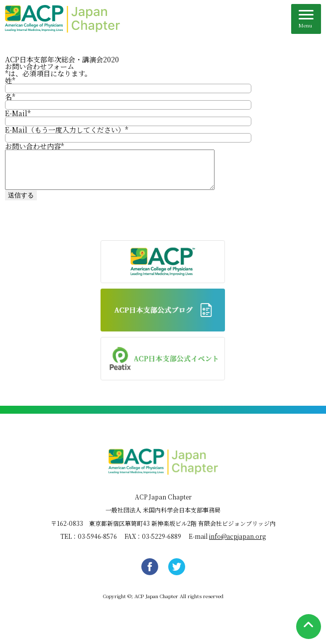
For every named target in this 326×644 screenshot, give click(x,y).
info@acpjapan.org (237, 544)
